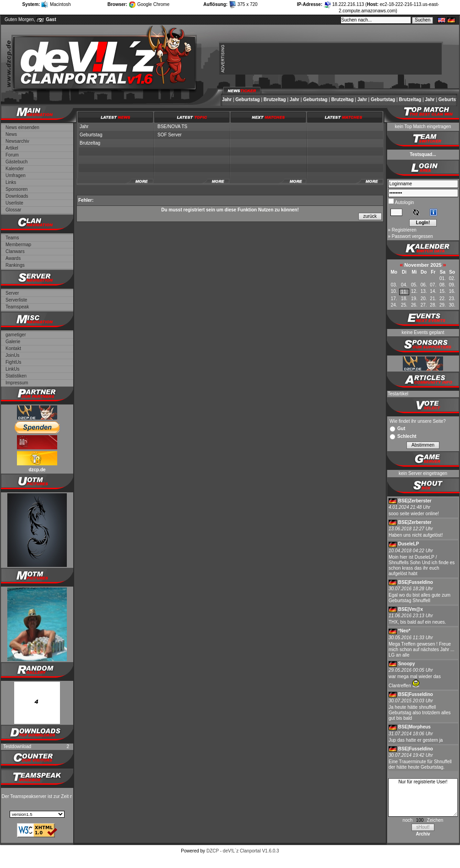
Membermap (18, 245)
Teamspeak (17, 307)
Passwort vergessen (412, 236)
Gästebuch (16, 162)
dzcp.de (37, 470)
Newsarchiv (17, 141)
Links (11, 182)
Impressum (17, 383)
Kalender (15, 169)
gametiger (16, 335)
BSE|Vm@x (411, 609)
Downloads (17, 196)
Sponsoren (16, 189)
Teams (12, 238)
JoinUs (13, 355)
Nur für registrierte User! (423, 798)
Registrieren (404, 230)
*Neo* (404, 631)
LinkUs (13, 369)
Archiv (423, 834)
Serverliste (16, 300)
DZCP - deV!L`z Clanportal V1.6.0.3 (243, 851)
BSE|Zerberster (415, 501)
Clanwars (15, 251)
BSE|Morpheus (414, 727)
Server (12, 293)
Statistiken (16, 376)
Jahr (227, 100)
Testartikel (398, 394)
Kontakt (13, 348)
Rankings (15, 265)
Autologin (404, 202)
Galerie (13, 342)
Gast (51, 19)
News (11, 134)
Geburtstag (247, 100)
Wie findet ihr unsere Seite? (418, 421)
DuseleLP (409, 544)
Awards (13, 258)
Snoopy (407, 664)
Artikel (12, 148)
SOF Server (170, 135)
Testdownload (17, 747)
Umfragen (16, 175)
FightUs (13, 362)
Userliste (14, 203)
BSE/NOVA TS (172, 127)
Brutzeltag (275, 100)
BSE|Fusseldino (416, 582)
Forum (12, 155)
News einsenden (22, 127)
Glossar (13, 210)
